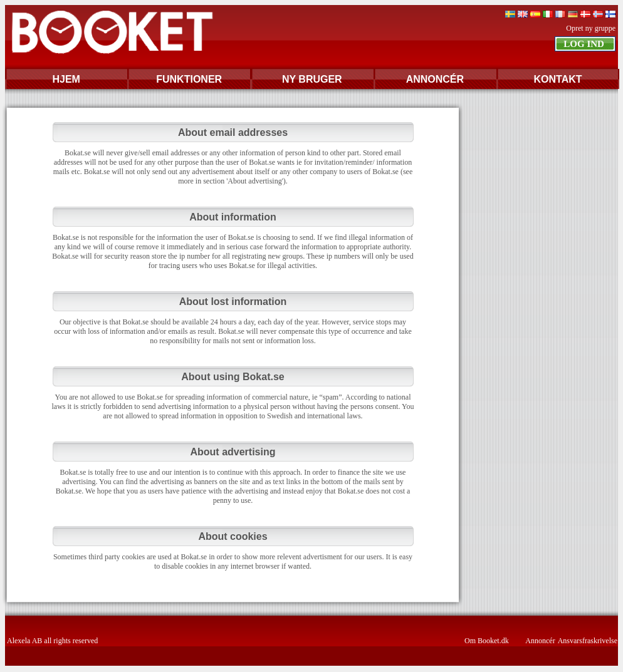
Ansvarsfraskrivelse (588, 641)
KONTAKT (558, 79)
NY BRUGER (312, 79)
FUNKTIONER (189, 79)
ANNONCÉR (435, 79)
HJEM (66, 79)
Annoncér (540, 641)
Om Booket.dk (487, 641)
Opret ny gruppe (591, 28)
